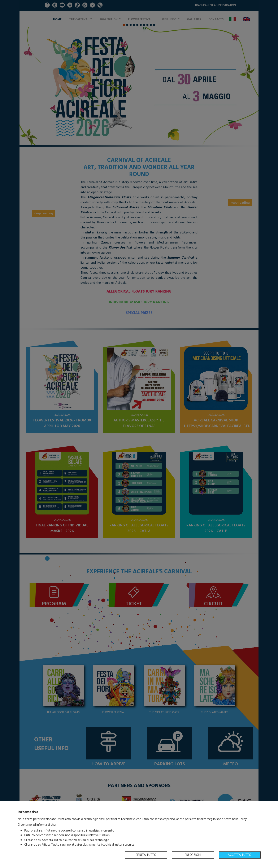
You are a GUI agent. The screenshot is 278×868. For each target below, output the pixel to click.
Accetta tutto (240, 855)
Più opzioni (193, 855)
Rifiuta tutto (146, 855)
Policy (243, 819)
